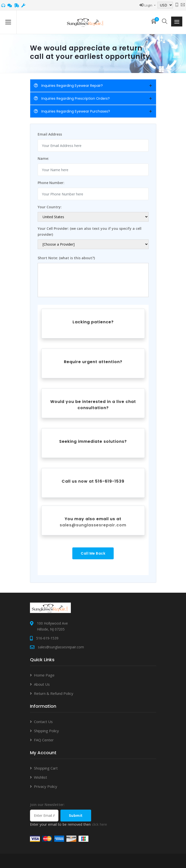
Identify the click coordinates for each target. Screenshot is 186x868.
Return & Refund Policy (54, 693)
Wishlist (40, 777)
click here (99, 824)
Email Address (50, 134)
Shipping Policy (46, 731)
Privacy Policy (46, 786)
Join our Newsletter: (47, 805)
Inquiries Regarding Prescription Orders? (72, 98)
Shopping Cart (46, 768)
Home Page (44, 675)
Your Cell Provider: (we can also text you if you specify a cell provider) (90, 231)
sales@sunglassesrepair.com (93, 525)
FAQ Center (44, 740)
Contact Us (43, 722)
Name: (43, 158)
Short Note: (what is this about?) (66, 258)
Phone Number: (51, 183)
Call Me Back (93, 553)
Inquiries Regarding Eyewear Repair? (68, 86)
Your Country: (50, 207)
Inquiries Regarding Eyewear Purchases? (72, 111)
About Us (42, 684)
